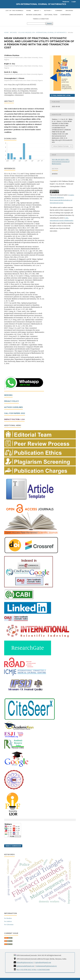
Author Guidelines (13, 407)
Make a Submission (13, 846)
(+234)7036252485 (43, 970)
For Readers (8, 918)
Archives (69, 10)
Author (47, 10)
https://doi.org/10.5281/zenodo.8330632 (22, 85)
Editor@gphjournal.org (25, 962)
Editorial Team (51, 15)
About (37, 10)
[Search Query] (36, 24)
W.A (18, 970)
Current (59, 10)
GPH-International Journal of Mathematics (41, 4)
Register (66, 2)
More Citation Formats (61, 146)
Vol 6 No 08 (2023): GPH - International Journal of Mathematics (42, 32)
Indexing (8, 395)
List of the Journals (14, 10)
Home (29, 10)
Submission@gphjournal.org (46, 966)
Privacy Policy (12, 401)
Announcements (16, 15)
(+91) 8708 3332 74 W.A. (28, 970)
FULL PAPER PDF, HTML (62, 95)
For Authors (8, 921)
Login (74, 2)
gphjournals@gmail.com (25, 966)
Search (49, 23)
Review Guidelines (34, 15)
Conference (66, 15)
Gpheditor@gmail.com (43, 962)
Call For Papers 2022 (15, 413)
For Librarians (9, 924)
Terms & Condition (41, 19)
